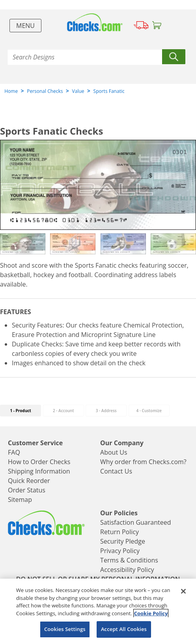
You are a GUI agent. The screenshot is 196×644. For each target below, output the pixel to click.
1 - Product (21, 411)
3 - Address (106, 411)
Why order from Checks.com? (143, 462)
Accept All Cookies (124, 629)
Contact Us (116, 471)
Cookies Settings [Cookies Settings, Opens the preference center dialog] (65, 629)
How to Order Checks (39, 462)
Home (11, 91)
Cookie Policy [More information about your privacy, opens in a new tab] (151, 613)
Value (78, 91)
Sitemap (20, 500)
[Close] (183, 591)
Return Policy (119, 532)
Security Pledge (123, 541)
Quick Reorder (29, 481)
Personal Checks (45, 91)
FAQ (14, 452)
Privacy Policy (120, 551)
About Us (114, 452)
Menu (25, 26)
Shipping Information (39, 471)
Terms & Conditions (129, 560)
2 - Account (63, 411)
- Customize (149, 411)
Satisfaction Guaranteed (135, 522)
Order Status (27, 490)
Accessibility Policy (127, 570)
